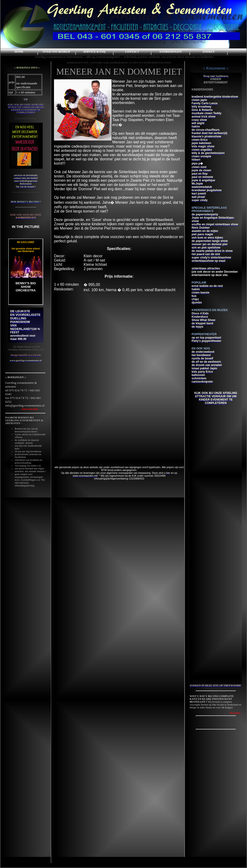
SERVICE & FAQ (94, 52)
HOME (19, 52)
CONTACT (132, 52)
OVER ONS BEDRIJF (57, 52)
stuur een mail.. (22, 409)
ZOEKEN (209, 52)
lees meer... (236, 713)
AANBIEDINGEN (170, 52)
